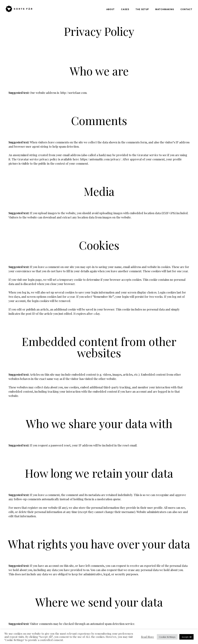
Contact (186, 9)
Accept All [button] (186, 637)
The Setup (142, 9)
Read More (148, 637)
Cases (125, 9)
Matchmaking (165, 9)
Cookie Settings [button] (167, 637)
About (110, 9)
